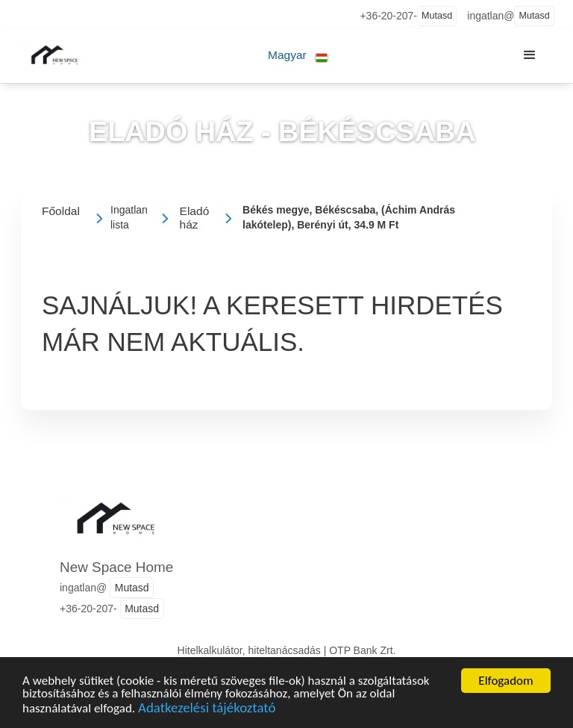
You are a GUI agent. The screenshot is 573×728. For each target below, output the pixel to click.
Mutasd (437, 16)
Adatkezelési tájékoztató (207, 709)
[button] (298, 56)
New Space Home (116, 567)
